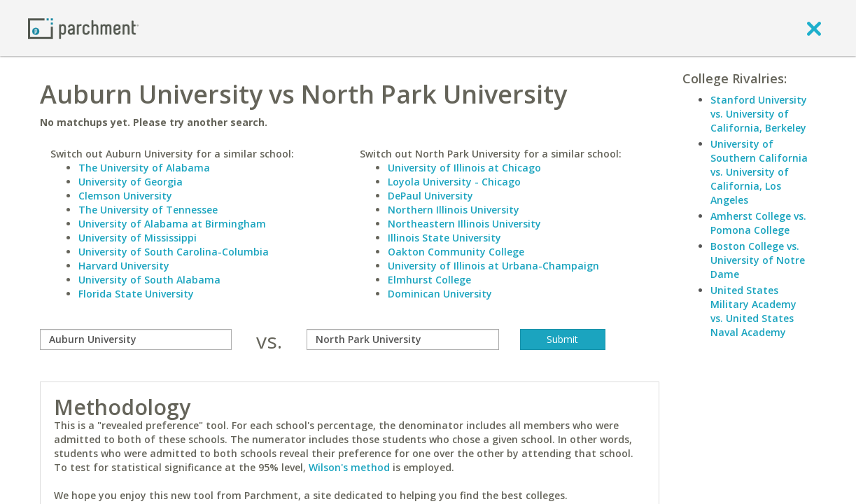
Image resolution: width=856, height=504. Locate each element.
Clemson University (125, 196)
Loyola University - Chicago (454, 182)
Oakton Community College (456, 252)
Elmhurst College (429, 280)
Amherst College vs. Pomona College (758, 223)
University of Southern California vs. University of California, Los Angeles (759, 172)
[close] (814, 28)
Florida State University (136, 294)
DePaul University (430, 196)
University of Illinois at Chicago (464, 168)
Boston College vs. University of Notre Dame (758, 260)
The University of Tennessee (148, 210)
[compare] (136, 339)
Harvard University (124, 266)
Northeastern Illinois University (464, 224)
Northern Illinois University (454, 210)
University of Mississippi (138, 238)
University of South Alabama (149, 280)
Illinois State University (444, 238)
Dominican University (440, 294)
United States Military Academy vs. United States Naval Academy (753, 311)
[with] (403, 339)
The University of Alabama (144, 168)
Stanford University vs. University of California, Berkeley (759, 114)
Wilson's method (349, 467)
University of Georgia (131, 182)
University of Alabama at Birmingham (172, 224)
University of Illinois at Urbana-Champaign (493, 266)
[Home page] (83, 28)
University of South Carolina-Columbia (174, 252)
